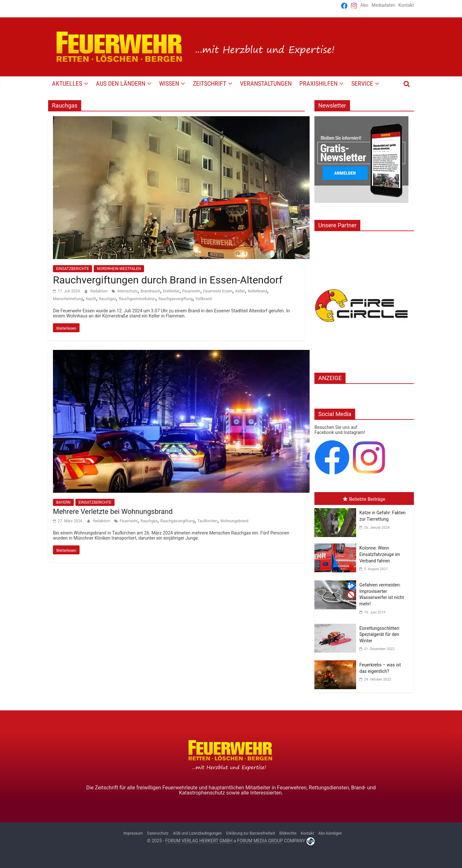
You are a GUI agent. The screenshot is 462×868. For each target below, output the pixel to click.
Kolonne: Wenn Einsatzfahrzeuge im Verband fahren (380, 554)
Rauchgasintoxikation (137, 299)
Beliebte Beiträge (364, 499)
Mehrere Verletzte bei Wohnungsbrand (113, 512)
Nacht (91, 299)
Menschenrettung (68, 299)
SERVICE (362, 83)
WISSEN (169, 83)
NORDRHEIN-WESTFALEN (119, 269)
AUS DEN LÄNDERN (121, 83)
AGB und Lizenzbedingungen (197, 833)
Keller (240, 291)
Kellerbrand (257, 291)
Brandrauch (150, 291)
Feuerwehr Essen (218, 291)
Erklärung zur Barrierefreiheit (251, 833)
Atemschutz (127, 291)
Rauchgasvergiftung (176, 299)
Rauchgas (107, 299)
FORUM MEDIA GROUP (260, 841)
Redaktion (99, 291)
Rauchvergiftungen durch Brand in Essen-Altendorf (168, 280)
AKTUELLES (67, 83)
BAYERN (63, 502)
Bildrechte (288, 833)
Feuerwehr (191, 291)
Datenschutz (158, 833)
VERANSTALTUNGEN (266, 83)
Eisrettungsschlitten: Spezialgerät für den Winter (380, 634)
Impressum (133, 833)
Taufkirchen (207, 521)
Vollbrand (204, 299)
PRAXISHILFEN (318, 83)
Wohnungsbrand (234, 521)
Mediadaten (383, 5)
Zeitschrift (210, 83)
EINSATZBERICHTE (73, 269)
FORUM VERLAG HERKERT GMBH (199, 841)
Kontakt (406, 5)
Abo (364, 5)
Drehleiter (171, 291)
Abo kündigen (330, 833)
